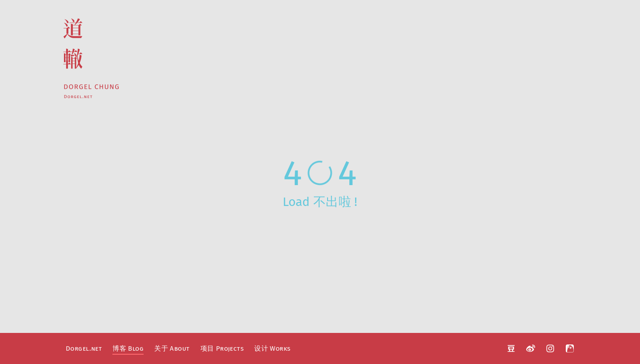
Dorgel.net (84, 348)
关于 (172, 348)
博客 (128, 348)
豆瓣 (511, 348)
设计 (272, 348)
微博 (531, 348)
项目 (222, 348)
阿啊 (570, 348)
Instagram (550, 348)
